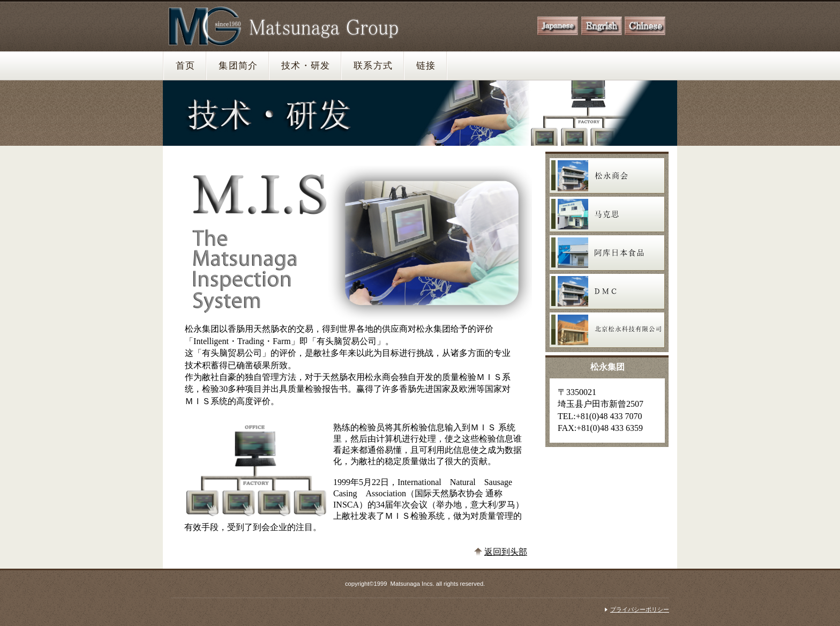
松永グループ (290, 25)
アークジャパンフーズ (607, 253)
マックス (607, 214)
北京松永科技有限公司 (607, 330)
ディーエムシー (607, 292)
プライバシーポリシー (640, 609)
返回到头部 (506, 552)
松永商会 (607, 176)
